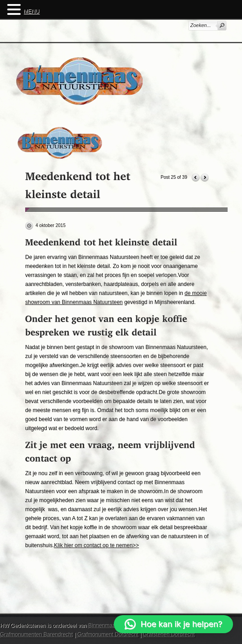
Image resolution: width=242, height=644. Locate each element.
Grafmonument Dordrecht (108, 635)
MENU (31, 11)
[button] (173, 624)
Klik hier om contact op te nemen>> (96, 545)
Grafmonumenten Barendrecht (36, 635)
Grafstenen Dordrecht (169, 635)
